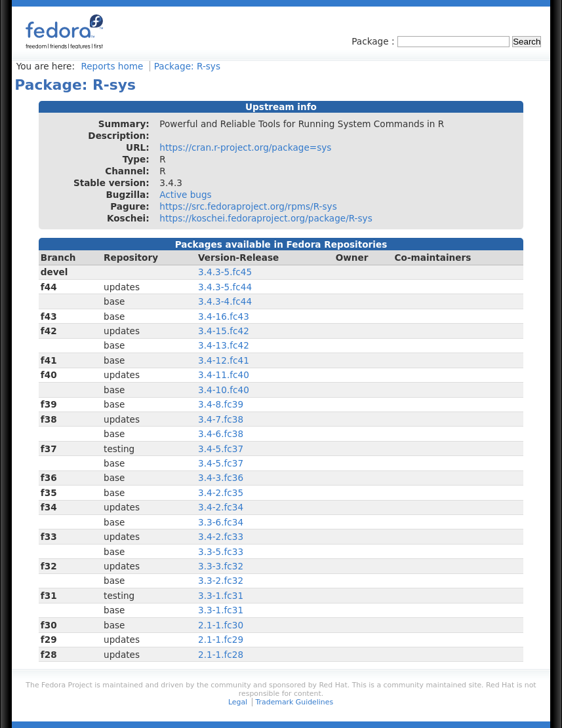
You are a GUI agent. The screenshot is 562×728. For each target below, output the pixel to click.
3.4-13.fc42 (224, 345)
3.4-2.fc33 (221, 537)
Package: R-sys (187, 66)
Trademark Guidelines (294, 702)
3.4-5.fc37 (221, 449)
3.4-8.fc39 (221, 404)
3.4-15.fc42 (224, 331)
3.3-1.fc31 (221, 596)
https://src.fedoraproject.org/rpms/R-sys (248, 206)
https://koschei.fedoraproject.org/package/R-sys (266, 218)
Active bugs (185, 195)
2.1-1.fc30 (221, 625)
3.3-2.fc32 (221, 581)
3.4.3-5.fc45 (225, 272)
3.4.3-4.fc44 (225, 301)
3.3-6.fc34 (221, 522)
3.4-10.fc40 (224, 390)
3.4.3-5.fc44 (225, 287)
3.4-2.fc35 (221, 493)
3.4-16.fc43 (224, 316)
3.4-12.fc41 (224, 360)
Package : (374, 41)
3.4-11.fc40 (224, 375)
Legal (238, 702)
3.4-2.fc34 (221, 507)
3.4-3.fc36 (221, 478)
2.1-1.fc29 (221, 640)
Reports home (112, 66)
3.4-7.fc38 (221, 419)
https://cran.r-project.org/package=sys (245, 147)
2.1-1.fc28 (221, 655)
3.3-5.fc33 (221, 552)
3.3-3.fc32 (221, 566)
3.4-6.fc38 (221, 434)
